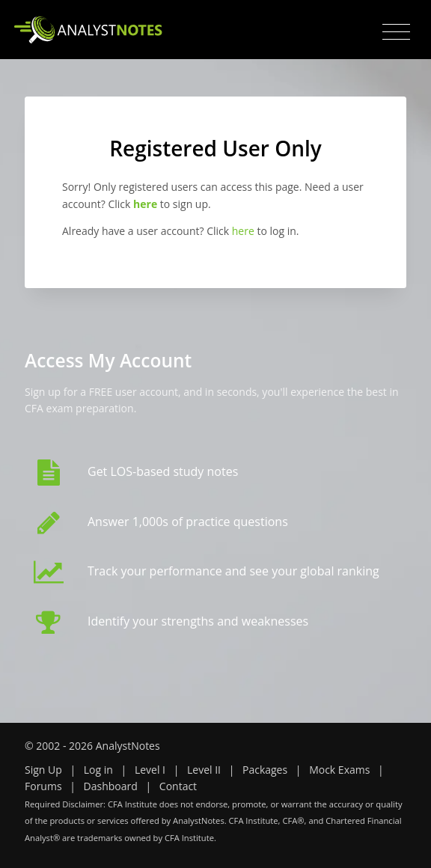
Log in (98, 770)
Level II (204, 770)
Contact (178, 786)
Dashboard (111, 786)
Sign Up (43, 770)
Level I (150, 770)
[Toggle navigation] (396, 32)
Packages (265, 770)
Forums (43, 786)
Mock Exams (339, 770)
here (243, 231)
